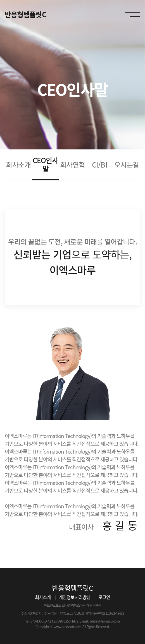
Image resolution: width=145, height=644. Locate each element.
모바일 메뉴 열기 (133, 15)
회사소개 (43, 597)
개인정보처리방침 (74, 597)
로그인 (104, 597)
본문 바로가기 (0, 0)
